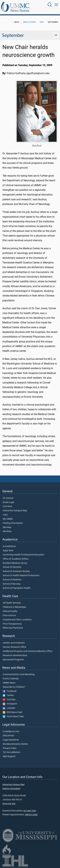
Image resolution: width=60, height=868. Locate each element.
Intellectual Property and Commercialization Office (28, 651)
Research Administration (15, 655)
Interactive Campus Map (15, 511)
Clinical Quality (10, 611)
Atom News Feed (13, 717)
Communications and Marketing (19, 674)
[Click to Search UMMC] (50, 5)
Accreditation (9, 546)
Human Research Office (14, 647)
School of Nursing (12, 584)
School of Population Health (17, 588)
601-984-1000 (30, 811)
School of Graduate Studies (16, 571)
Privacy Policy (10, 748)
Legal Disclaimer (11, 740)
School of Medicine (12, 580)
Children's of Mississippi (14, 607)
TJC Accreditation (11, 752)
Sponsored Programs (13, 660)
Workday (7, 531)
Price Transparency (12, 624)
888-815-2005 (31, 815)
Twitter (8, 695)
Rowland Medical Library (15, 563)
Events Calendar (11, 679)
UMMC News (9, 683)
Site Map (7, 527)
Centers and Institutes (14, 643)
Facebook (10, 691)
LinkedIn (9, 708)
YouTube (9, 700)
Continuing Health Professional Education (23, 555)
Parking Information (13, 523)
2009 (42, 22)
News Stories (20, 11)
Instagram (10, 704)
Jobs (5, 515)
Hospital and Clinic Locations (17, 620)
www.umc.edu (9, 803)
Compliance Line (11, 732)
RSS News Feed (12, 712)
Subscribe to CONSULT (14, 687)
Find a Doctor (9, 616)
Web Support (9, 756)
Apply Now (8, 551)
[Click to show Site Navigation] (56, 5)
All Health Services (12, 603)
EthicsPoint (8, 736)
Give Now (7, 506)
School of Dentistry (12, 567)
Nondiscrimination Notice (15, 744)
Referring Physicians (13, 628)
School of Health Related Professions (21, 576)
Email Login (8, 502)
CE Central (8, 498)
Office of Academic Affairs (16, 559)
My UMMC (8, 519)
